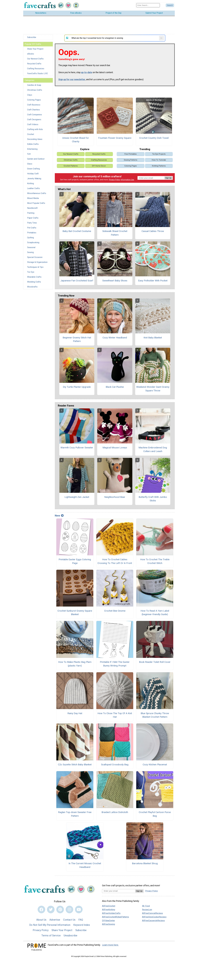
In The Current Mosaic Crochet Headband (85, 865)
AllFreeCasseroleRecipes (153, 921)
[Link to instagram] (69, 909)
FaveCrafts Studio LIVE (37, 73)
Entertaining (32, 149)
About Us (41, 920)
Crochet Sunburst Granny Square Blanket (75, 613)
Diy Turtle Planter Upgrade (77, 387)
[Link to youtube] (79, 909)
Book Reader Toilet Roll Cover (155, 662)
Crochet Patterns (71, 166)
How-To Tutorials (159, 160)
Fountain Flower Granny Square (115, 138)
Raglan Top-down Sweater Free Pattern (75, 814)
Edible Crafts (33, 144)
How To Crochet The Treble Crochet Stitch (155, 561)
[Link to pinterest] (60, 909)
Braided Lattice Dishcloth (115, 812)
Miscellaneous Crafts (37, 193)
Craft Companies (35, 115)
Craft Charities (33, 110)
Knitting (30, 183)
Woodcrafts (32, 287)
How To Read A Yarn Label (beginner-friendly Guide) (155, 613)
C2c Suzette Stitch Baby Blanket (75, 765)
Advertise (55, 920)
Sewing (30, 252)
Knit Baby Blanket (153, 338)
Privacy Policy (115, 180)
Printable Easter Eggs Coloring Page (75, 561)
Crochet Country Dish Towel (154, 138)
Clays (30, 95)
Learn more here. (110, 945)
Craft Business (34, 105)
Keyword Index (82, 925)
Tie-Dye (31, 272)
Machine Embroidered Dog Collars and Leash (153, 449)
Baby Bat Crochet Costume (77, 231)
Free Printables (131, 154)
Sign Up (168, 178)
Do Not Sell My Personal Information (50, 925)
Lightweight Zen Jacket (77, 497)
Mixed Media (33, 198)
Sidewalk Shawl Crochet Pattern (115, 233)
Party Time (32, 223)
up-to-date (86, 72)
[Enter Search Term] (148, 5)
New (59, 516)
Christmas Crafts (35, 90)
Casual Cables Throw (153, 231)
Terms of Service (51, 935)
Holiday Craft (33, 174)
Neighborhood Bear (115, 497)
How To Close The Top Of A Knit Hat (115, 715)
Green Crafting (33, 169)
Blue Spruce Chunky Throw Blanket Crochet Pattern (155, 715)
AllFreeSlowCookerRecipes (154, 917)
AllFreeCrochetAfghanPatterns (115, 917)
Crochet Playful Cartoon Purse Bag (155, 814)
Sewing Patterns (131, 160)
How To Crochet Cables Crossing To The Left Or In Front (115, 561)
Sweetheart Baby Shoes (115, 281)
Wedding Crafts (34, 282)
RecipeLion (147, 910)
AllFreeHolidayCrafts (111, 913)
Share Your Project (35, 49)
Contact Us (69, 920)
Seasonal (31, 247)
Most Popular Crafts (36, 203)
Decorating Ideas (35, 139)
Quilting (30, 238)
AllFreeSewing (108, 924)
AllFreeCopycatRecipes (152, 913)
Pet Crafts (32, 228)
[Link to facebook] (41, 909)
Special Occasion (35, 257)
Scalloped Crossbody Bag (115, 765)
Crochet (31, 134)
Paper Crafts (33, 218)
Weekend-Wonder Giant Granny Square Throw (153, 389)
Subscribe (32, 37)
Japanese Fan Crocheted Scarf (77, 281)
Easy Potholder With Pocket (153, 281)
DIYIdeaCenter (108, 921)
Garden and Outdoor (36, 159)
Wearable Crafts (34, 277)
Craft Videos (33, 124)
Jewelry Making (34, 179)
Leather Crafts (33, 188)
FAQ (81, 920)
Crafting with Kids (35, 129)
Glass (30, 164)
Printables (32, 233)
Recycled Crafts (34, 64)
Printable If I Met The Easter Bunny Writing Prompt (115, 664)
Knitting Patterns (159, 166)
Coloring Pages (34, 100)
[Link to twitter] (51, 909)
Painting (31, 213)
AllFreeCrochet (109, 906)
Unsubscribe (70, 935)
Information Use (127, 180)
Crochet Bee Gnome (115, 611)
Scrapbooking (33, 242)
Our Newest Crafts (35, 59)
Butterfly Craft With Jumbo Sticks (153, 499)
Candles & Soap (34, 85)
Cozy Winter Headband (115, 338)
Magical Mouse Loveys (115, 448)
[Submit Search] (170, 5)
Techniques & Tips (35, 267)
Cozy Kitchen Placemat (155, 765)
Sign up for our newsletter (72, 79)
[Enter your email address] (119, 891)
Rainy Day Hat (75, 713)
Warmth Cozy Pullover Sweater (77, 448)
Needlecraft (32, 208)
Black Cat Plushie (115, 387)
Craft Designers (34, 120)
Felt (29, 154)
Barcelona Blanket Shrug (145, 863)
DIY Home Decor (99, 166)
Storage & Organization (37, 262)
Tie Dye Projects (159, 154)
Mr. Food (146, 906)
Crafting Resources (36, 69)
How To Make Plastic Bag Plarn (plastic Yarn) (75, 664)
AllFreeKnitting (109, 910)
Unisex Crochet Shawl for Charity (76, 140)
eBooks (31, 54)
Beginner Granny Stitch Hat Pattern (77, 339)
